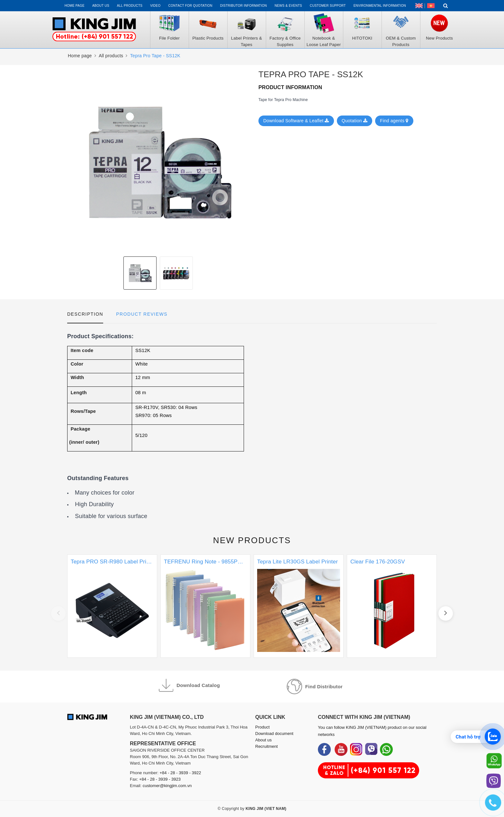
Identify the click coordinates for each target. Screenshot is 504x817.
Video (155, 6)
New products (252, 540)
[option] (140, 273)
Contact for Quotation (190, 6)
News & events (288, 6)
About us (101, 6)
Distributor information (243, 6)
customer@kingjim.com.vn (167, 786)
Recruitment (266, 746)
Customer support (328, 6)
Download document (274, 733)
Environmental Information (380, 6)
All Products (130, 6)
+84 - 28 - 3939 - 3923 (160, 779)
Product (262, 727)
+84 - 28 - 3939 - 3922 (180, 773)
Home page (75, 6)
